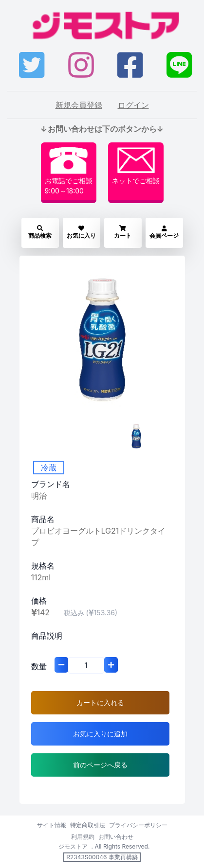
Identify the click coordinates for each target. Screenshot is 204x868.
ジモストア (73, 846)
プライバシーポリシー (138, 825)
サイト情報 (52, 825)
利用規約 (83, 837)
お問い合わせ (116, 837)
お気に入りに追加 (100, 734)
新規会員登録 (79, 105)
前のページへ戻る (100, 765)
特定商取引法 (88, 825)
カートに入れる (100, 703)
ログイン (133, 105)
